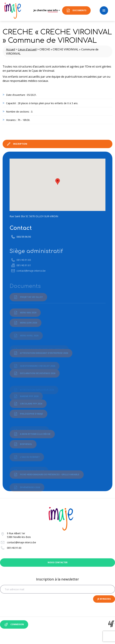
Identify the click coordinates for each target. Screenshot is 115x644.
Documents (79, 10)
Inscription (20, 144)
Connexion (17, 624)
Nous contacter (57, 562)
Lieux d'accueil (27, 49)
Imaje (13, 10)
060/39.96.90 (24, 241)
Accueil (11, 49)
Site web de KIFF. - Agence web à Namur (112, 624)
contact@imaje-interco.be (21, 542)
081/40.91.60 (14, 548)
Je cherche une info (46, 10)
